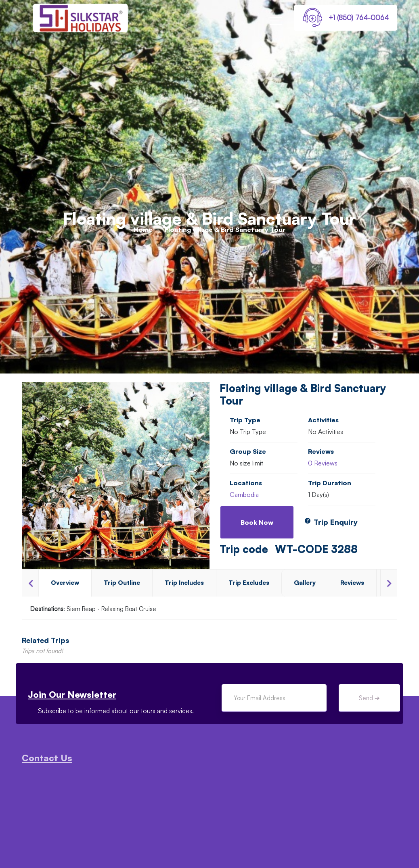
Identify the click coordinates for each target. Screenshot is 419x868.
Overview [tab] (65, 583)
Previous (30, 583)
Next (389, 583)
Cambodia (244, 495)
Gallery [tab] (305, 583)
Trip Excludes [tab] (249, 583)
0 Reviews (323, 463)
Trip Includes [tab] (184, 583)
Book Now (257, 522)
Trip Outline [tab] (122, 583)
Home (143, 230)
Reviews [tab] (352, 583)
